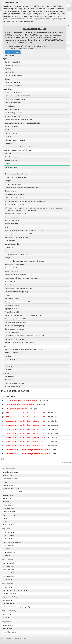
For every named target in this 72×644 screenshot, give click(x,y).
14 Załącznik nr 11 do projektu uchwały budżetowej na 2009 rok (27, 454)
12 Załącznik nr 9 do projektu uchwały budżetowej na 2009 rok (27, 446)
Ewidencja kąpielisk (11, 191)
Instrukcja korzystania (12, 353)
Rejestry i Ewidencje (11, 271)
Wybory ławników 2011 (13, 312)
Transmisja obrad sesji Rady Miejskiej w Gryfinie (18, 147)
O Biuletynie (6, 373)
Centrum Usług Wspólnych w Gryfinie (15, 590)
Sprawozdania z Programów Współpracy (19, 288)
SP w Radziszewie (9, 552)
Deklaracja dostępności (13, 184)
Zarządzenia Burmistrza (10, 479)
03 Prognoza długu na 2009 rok (17, 409)
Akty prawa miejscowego (13, 92)
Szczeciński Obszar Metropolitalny (16, 292)
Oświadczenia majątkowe (13, 86)
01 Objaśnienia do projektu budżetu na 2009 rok (22, 401)
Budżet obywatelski (11, 167)
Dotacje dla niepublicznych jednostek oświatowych (22, 188)
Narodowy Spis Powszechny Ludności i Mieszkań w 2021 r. (24, 231)
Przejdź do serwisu (13, 52)
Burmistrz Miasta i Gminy (13, 62)
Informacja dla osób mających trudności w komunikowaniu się (26, 201)
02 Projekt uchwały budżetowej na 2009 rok (21, 405)
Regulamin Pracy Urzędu (13, 116)
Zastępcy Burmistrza (12, 65)
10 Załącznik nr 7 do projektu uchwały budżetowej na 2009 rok (27, 437)
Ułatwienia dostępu (11, 363)
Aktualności (9, 380)
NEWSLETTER (7, 525)
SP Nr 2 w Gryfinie (8, 536)
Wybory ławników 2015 (13, 309)
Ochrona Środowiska (12, 244)
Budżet (7, 164)
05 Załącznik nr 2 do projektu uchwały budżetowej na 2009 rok (27, 417)
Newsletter (8, 370)
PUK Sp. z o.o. (7, 618)
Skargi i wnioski (10, 281)
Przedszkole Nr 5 (8, 576)
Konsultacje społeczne (13, 217)
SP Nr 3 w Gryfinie (8, 539)
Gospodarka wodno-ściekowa (15, 198)
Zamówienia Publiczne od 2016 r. (13, 492)
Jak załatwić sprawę (12, 157)
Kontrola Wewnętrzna (12, 220)
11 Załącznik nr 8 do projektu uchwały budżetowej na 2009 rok (27, 442)
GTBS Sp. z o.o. (8, 615)
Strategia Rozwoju (11, 133)
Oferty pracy (9, 248)
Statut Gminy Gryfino (12, 126)
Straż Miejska (9, 55)
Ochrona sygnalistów (12, 332)
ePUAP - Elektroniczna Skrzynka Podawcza (17, 150)
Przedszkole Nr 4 (8, 573)
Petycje (7, 258)
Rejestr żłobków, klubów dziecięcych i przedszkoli (22, 278)
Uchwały (8, 137)
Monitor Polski (7, 629)
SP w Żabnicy (7, 555)
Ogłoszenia (9, 251)
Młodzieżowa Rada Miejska (14, 76)
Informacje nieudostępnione (14, 205)
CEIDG (7, 171)
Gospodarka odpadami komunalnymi (17, 96)
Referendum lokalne (12, 268)
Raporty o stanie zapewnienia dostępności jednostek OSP (24, 349)
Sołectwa (8, 79)
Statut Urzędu (9, 130)
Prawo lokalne (7, 89)
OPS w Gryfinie (7, 600)
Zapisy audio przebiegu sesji (15, 326)
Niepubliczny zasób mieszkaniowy (16, 237)
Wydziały (8, 69)
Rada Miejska (9, 72)
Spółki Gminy (9, 285)
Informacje (7, 153)
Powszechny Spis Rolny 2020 (15, 265)
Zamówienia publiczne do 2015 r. (16, 322)
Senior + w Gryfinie (9, 603)
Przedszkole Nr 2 (8, 566)
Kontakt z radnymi (9, 508)
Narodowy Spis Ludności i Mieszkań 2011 (19, 234)
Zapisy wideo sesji (9, 515)
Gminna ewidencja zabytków (14, 194)
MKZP (7, 227)
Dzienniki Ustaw (8, 625)
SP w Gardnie (7, 549)
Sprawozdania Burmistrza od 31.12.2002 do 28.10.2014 (23, 123)
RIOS (4, 521)
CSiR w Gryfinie (8, 587)
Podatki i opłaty (10, 106)
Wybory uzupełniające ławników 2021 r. (18, 302)
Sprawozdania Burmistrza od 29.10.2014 (18, 120)
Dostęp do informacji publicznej (16, 177)
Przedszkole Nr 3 (8, 570)
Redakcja (8, 356)
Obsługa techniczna (12, 359)
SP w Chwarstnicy (8, 545)
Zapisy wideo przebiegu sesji (15, 329)
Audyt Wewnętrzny (11, 160)
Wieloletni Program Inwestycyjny (16, 140)
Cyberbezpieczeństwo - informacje (17, 174)
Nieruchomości (10, 241)
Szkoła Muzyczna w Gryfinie (12, 542)
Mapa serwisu (10, 376)
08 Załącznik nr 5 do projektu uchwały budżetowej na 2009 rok (27, 429)
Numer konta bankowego (11, 472)
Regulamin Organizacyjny (13, 113)
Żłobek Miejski (8, 579)
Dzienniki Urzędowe (9, 632)
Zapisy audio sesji (9, 512)
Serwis (5, 346)
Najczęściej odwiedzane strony (15, 383)
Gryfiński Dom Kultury (10, 597)
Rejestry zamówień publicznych (15, 275)
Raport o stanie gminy (12, 109)
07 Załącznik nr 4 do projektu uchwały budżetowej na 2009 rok (27, 425)
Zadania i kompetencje (12, 82)
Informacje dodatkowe (12, 387)
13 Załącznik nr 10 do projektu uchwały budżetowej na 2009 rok (27, 450)
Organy (5, 59)
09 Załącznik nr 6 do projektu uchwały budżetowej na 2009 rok (27, 433)
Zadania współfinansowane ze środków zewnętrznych (23, 315)
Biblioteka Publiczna (9, 594)
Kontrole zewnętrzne (12, 224)
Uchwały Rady (7, 475)
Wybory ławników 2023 (13, 298)
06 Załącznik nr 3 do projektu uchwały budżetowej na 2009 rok (27, 421)
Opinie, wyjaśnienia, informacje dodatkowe (19, 254)
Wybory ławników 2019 (13, 305)
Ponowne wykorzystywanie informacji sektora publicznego (24, 261)
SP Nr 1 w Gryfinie (8, 532)
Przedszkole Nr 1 (8, 563)
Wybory (7, 295)
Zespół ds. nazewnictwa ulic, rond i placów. (19, 343)
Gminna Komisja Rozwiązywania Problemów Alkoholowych (25, 336)
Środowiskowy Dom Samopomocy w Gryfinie (18, 607)
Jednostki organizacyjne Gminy (15, 213)
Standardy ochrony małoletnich (15, 339)
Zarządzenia (9, 143)
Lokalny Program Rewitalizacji (15, 99)
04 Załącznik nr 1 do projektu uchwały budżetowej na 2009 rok (27, 413)
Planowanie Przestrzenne (13, 103)
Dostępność (9, 181)
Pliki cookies (9, 366)
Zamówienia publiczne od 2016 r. (16, 319)
